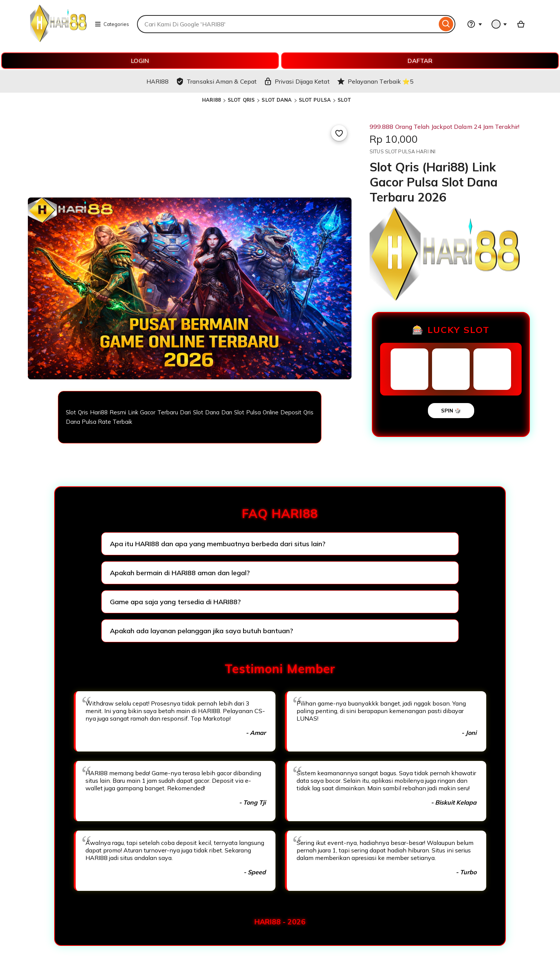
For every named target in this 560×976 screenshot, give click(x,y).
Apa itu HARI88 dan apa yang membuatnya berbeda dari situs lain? (218, 544)
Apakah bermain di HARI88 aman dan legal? (180, 573)
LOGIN (140, 61)
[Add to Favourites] (339, 133)
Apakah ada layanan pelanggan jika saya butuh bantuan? (202, 631)
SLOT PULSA (315, 100)
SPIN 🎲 (451, 411)
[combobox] (287, 24)
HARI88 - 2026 (280, 922)
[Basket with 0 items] (521, 24)
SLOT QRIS (241, 100)
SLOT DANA (277, 100)
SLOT (344, 100)
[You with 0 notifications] (499, 24)
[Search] (446, 24)
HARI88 (212, 100)
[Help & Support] (475, 24)
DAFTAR (420, 61)
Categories (112, 24)
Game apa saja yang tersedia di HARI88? (175, 602)
